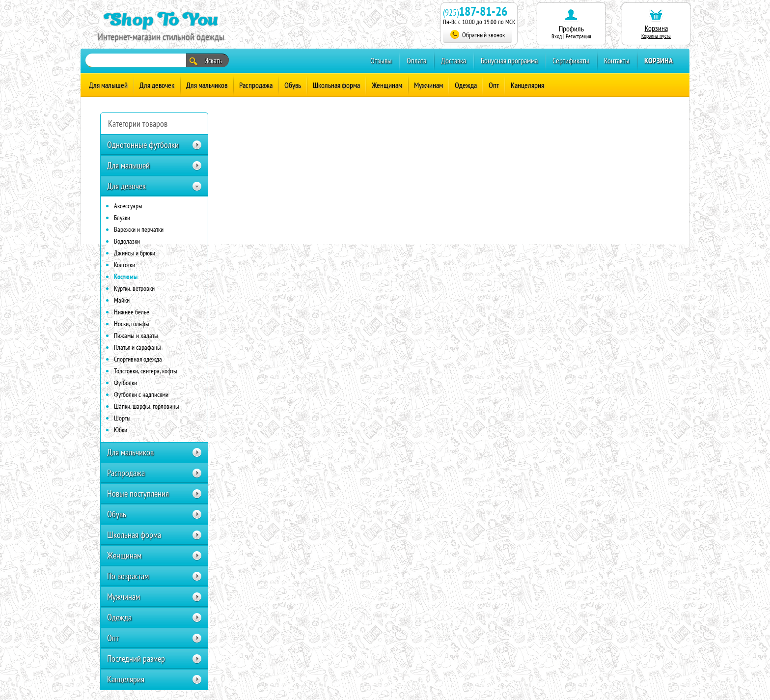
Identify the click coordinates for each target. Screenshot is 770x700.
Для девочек (157, 85)
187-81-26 (483, 11)
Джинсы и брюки (135, 253)
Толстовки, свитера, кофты (146, 371)
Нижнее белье (132, 312)
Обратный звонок (478, 35)
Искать (206, 61)
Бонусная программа (509, 60)
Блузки (122, 218)
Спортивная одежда (138, 359)
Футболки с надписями (141, 394)
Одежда (466, 85)
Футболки (125, 383)
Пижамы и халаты (136, 336)
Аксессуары (128, 206)
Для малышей (108, 85)
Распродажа (256, 85)
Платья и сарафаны (137, 347)
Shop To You (161, 19)
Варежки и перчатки (139, 229)
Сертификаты (571, 60)
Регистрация (578, 36)
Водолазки (127, 241)
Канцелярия (527, 85)
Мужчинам (428, 85)
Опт (494, 85)
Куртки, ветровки (134, 288)
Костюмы (126, 277)
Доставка (454, 60)
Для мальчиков (207, 85)
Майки (122, 300)
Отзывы (381, 60)
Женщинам (387, 85)
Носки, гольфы (132, 324)
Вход (557, 36)
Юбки (121, 430)
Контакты (617, 60)
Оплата (416, 60)
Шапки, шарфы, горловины (147, 406)
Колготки (124, 265)
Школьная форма (336, 85)
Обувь (293, 85)
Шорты (122, 418)
